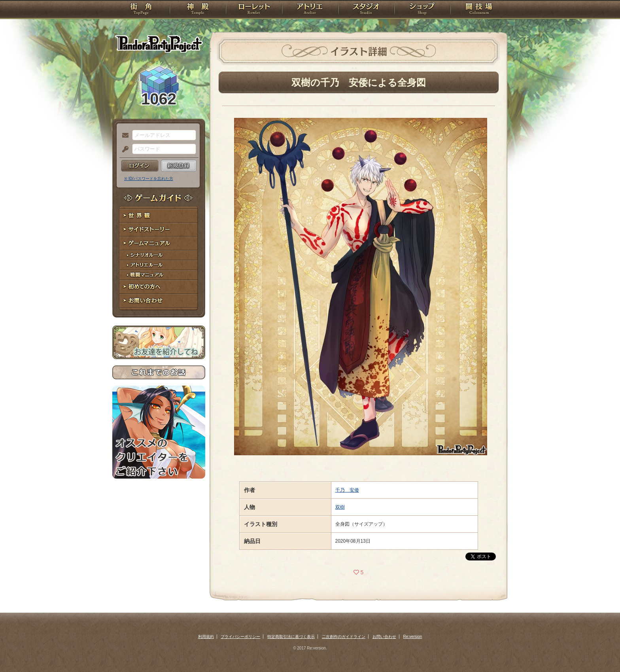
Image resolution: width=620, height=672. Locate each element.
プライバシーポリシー (240, 637)
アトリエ (310, 10)
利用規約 (206, 637)
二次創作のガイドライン (344, 637)
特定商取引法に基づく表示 (291, 637)
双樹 (340, 507)
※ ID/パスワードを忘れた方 (149, 179)
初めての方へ (159, 287)
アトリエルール (159, 265)
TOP (141, 10)
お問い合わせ (159, 301)
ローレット (254, 10)
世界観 (159, 216)
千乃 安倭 (347, 490)
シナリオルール (159, 255)
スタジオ (366, 10)
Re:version (413, 637)
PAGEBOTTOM (600, 650)
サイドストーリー (159, 230)
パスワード (123, 150)
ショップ (422, 10)
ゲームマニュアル (159, 243)
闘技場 (479, 10)
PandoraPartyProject (159, 44)
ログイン (140, 166)
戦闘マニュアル (159, 275)
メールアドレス (123, 136)
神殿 (198, 10)
